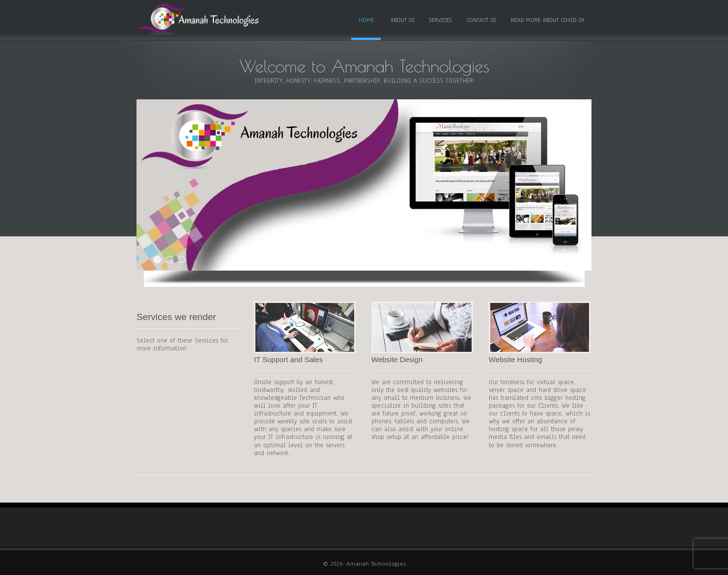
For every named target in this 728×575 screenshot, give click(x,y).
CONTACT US (481, 20)
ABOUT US (402, 20)
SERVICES (440, 20)
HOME (366, 20)
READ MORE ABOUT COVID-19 (547, 20)
